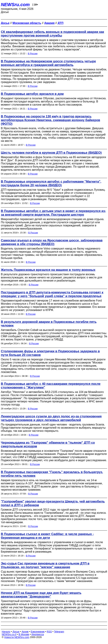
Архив (25, 632)
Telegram (59, 632)
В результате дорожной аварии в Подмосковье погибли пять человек (49, 324)
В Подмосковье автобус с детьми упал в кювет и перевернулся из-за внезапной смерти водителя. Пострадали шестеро (53, 213)
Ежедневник (38, 632)
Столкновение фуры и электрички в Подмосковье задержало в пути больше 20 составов (50, 353)
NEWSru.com (15, 5)
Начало (6, 632)
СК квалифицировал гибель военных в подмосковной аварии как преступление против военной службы (52, 34)
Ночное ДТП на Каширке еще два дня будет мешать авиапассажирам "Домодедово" (41, 595)
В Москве (24, 634)
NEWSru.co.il (9, 634)
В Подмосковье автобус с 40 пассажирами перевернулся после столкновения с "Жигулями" (51, 386)
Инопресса (38, 634)
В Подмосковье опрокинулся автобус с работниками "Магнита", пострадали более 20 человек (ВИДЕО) (51, 183)
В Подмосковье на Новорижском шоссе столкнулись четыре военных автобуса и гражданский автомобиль (48, 63)
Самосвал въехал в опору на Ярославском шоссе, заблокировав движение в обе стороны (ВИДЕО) (52, 242)
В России (33, 53)
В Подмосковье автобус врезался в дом (32, 94)
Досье (16, 632)
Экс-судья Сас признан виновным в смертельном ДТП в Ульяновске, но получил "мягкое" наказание (45, 565)
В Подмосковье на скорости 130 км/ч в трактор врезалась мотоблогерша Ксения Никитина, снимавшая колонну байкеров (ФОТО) (50, 120)
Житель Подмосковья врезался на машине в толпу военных (48, 270)
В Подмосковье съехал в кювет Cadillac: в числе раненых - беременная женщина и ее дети (47, 536)
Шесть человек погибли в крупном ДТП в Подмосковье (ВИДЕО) (51, 153)
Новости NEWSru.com (17, 637)
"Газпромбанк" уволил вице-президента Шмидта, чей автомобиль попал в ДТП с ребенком (53, 503)
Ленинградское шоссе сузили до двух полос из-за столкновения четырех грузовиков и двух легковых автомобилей (51, 418)
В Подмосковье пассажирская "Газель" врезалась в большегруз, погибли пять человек (52, 474)
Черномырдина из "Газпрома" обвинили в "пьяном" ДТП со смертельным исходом (48, 444)
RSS (49, 632)
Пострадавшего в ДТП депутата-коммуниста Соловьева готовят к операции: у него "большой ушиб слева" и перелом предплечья (52, 294)
